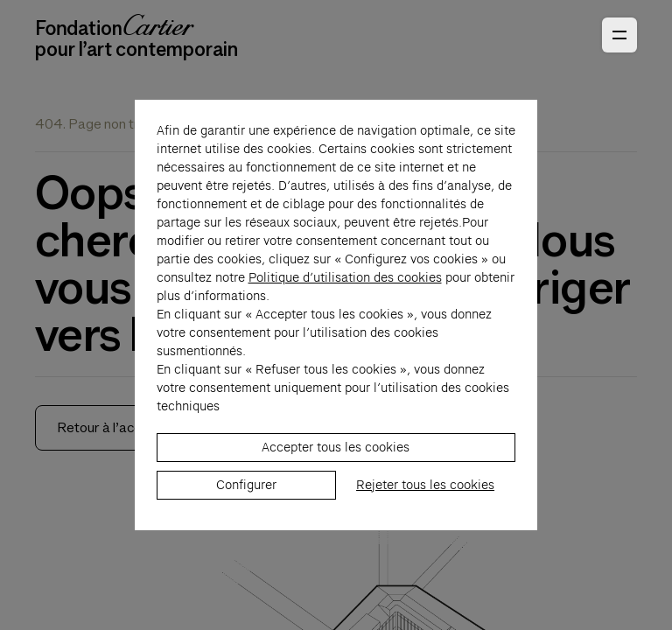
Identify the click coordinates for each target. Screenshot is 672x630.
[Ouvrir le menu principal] (619, 35)
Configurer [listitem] (246, 513)
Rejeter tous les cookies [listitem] (425, 513)
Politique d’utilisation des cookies (345, 305)
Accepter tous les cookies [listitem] (336, 475)
